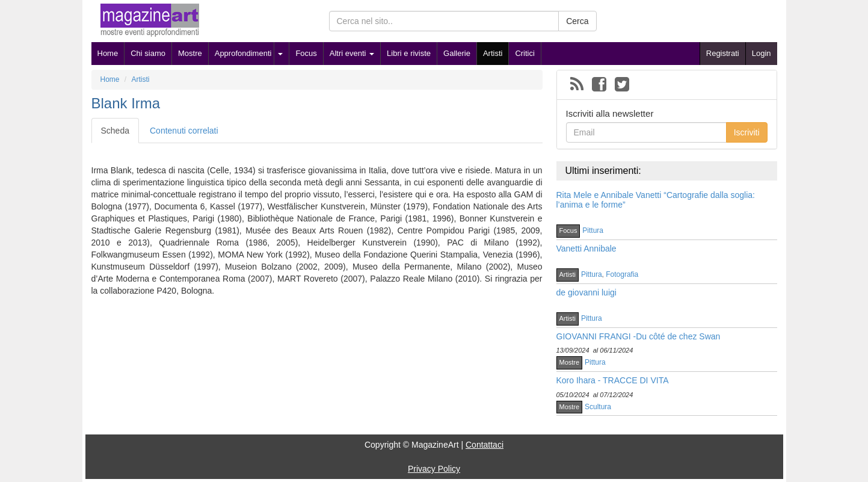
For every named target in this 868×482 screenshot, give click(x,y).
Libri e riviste (409, 53)
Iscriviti (747, 132)
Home (108, 53)
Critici (525, 53)
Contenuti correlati (184, 131)
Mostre (190, 53)
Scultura (598, 407)
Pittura (593, 230)
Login (762, 53)
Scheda (115, 131)
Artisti (493, 53)
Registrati (723, 53)
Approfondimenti (243, 53)
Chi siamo (148, 53)
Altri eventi (352, 53)
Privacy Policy (434, 469)
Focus (306, 53)
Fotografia (622, 274)
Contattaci (485, 445)
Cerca (577, 21)
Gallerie (457, 53)
